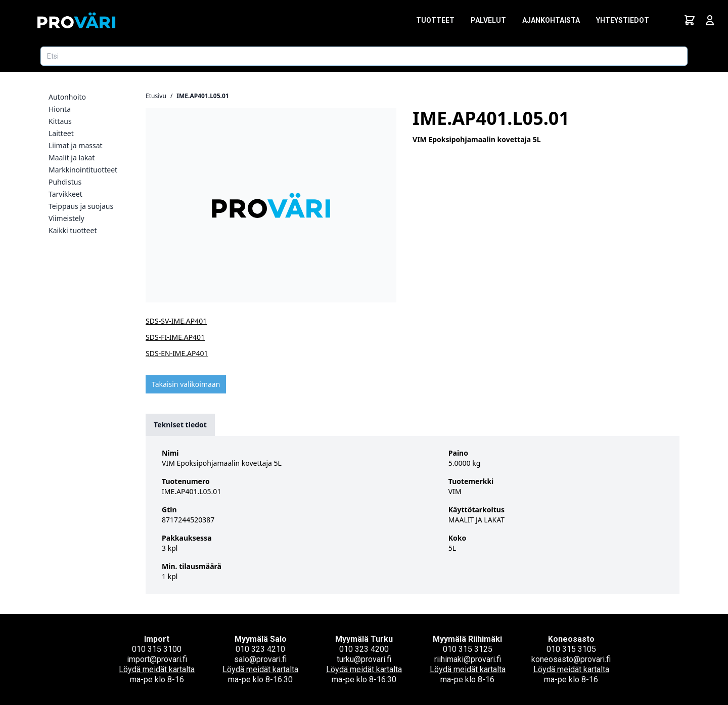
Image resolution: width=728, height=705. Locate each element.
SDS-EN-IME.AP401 (177, 353)
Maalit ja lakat (72, 158)
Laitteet (61, 133)
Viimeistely (66, 218)
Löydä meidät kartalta (157, 669)
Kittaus (60, 121)
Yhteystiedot (623, 20)
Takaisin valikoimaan (186, 384)
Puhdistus (65, 182)
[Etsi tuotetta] (364, 56)
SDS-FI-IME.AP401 (175, 337)
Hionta (60, 109)
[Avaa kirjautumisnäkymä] (710, 20)
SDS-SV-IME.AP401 (176, 321)
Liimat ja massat (76, 145)
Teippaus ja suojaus (81, 206)
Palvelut (488, 20)
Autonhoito (67, 97)
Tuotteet (435, 20)
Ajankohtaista (551, 20)
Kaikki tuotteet (73, 230)
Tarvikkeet (65, 194)
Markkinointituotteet (83, 170)
